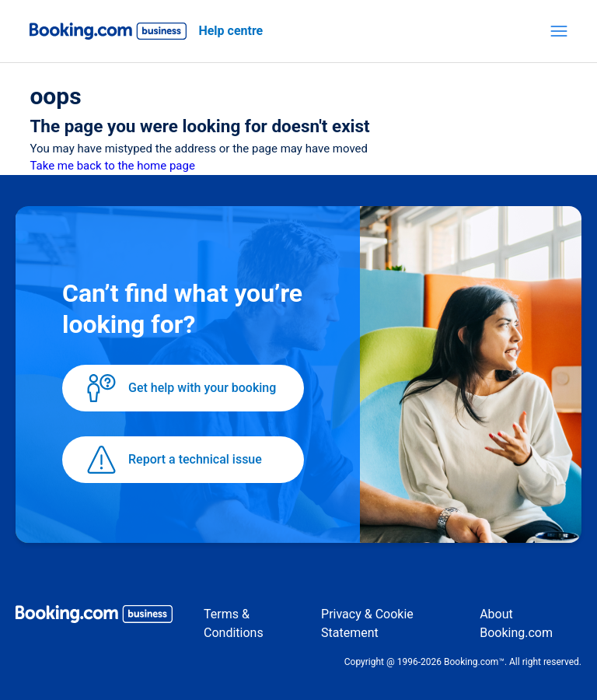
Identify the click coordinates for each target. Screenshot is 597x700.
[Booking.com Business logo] (94, 617)
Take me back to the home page (112, 166)
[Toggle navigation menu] (559, 31)
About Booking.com (516, 623)
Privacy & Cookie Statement (367, 623)
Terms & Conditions (234, 623)
